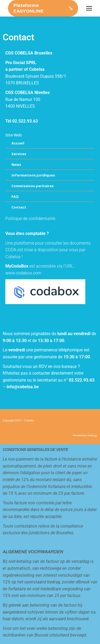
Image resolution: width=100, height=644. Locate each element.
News (16, 164)
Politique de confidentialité (30, 219)
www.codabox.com (23, 273)
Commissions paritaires (33, 186)
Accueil (18, 143)
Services (19, 154)
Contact (19, 207)
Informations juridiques (33, 175)
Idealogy (92, 435)
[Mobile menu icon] (89, 8)
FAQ (15, 197)
